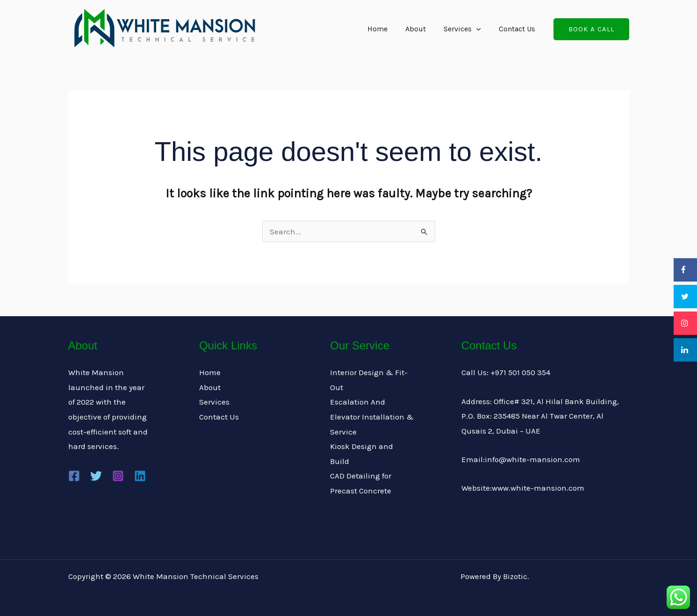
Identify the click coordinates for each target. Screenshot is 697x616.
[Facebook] (74, 476)
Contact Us (518, 29)
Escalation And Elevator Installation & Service (372, 417)
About (423, 29)
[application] (481, 29)
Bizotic (515, 576)
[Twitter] (96, 476)
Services (467, 29)
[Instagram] (118, 476)
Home (387, 29)
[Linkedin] (140, 476)
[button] (591, 29)
